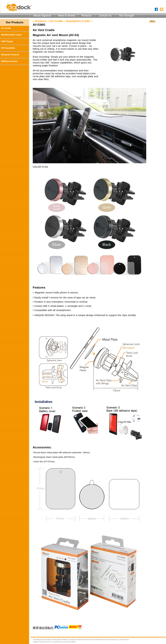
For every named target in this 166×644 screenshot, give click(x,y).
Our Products (15, 22)
